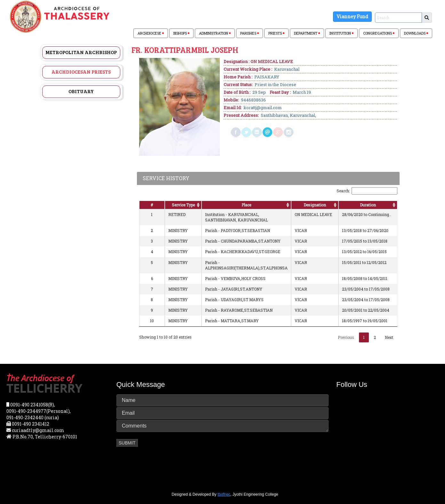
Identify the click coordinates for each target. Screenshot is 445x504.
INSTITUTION (342, 33)
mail (267, 132)
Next (389, 337)
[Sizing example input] (398, 18)
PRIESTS (276, 33)
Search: (367, 191)
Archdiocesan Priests (81, 72)
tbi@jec (224, 494)
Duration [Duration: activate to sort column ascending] (368, 205)
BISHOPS (181, 33)
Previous (346, 337)
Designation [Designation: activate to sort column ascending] (315, 205)
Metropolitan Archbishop (81, 52)
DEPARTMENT (307, 33)
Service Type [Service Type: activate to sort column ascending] (183, 205)
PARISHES (250, 33)
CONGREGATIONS (379, 33)
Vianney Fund (352, 16)
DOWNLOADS (416, 33)
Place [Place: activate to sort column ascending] (246, 205)
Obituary (81, 91)
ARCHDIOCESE (151, 33)
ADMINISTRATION (215, 33)
